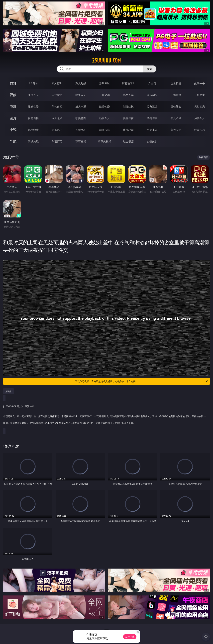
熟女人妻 (128, 95)
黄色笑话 (176, 130)
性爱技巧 (200, 130)
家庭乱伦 (57, 130)
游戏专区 (105, 83)
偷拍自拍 (57, 107)
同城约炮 (33, 141)
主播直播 (176, 95)
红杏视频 (128, 141)
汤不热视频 (105, 141)
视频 (13, 95)
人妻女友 (81, 130)
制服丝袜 (128, 107)
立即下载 (130, 637)
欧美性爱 (105, 107)
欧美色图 (81, 118)
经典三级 (152, 107)
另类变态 (200, 107)
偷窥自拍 (33, 118)
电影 (13, 106)
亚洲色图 (57, 118)
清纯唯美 (152, 118)
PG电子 (33, 83)
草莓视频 (81, 141)
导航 (13, 141)
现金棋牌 (176, 83)
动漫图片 (105, 118)
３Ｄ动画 (105, 95)
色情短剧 (152, 141)
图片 (13, 118)
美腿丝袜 (128, 118)
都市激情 (33, 130)
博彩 (13, 83)
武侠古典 (105, 130)
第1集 (8, 391)
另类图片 (200, 118)
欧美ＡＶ (81, 95)
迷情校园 (128, 130)
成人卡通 (81, 107)
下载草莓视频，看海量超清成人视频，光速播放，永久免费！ (142, 381)
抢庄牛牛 (200, 83)
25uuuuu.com (106, 60)
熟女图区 (176, 118)
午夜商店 (57, 141)
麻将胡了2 (128, 83)
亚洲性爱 (33, 107)
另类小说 (152, 130)
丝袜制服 (152, 95)
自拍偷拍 (57, 95)
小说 (13, 130)
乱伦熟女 (176, 107)
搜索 (150, 69)
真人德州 (57, 83)
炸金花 (152, 83)
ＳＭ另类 (200, 95)
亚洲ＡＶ (33, 95)
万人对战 (81, 83)
